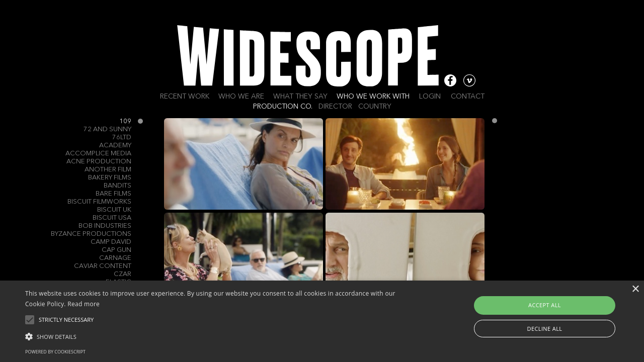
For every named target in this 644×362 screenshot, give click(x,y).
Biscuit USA (112, 218)
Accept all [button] (545, 305)
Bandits (117, 186)
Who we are (241, 97)
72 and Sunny (107, 129)
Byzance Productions (91, 234)
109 (125, 121)
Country (375, 107)
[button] (218, 336)
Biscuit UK (114, 210)
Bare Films (113, 194)
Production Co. (283, 107)
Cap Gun (116, 250)
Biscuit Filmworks (99, 202)
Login (430, 97)
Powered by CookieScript (55, 352)
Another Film (108, 170)
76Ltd (122, 138)
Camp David (111, 242)
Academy (115, 146)
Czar (123, 274)
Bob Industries (105, 226)
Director (335, 107)
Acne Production (99, 162)
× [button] (635, 289)
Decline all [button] (545, 329)
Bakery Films (110, 178)
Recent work (185, 97)
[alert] (322, 321)
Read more (84, 304)
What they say (300, 97)
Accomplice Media (98, 154)
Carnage (115, 258)
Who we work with (373, 97)
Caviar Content (103, 266)
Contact (468, 97)
